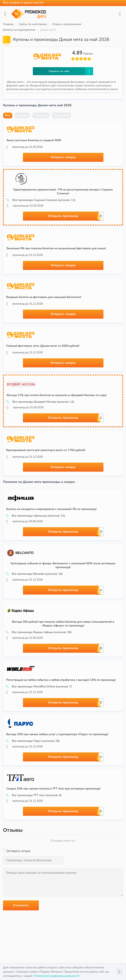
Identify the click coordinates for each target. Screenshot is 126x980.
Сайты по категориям (33, 24)
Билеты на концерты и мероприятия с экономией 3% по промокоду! (51, 509)
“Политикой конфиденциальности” (57, 976)
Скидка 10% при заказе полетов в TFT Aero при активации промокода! (53, 789)
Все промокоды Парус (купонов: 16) (33, 741)
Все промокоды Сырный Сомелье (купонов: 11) (41, 200)
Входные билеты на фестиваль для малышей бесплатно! (44, 297)
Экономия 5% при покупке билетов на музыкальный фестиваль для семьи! (56, 248)
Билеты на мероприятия (19, 30)
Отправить (21, 905)
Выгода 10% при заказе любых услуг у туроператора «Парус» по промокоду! (57, 734)
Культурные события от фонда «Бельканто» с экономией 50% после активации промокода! (63, 565)
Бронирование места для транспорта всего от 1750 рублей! (46, 450)
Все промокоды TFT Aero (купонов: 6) (34, 795)
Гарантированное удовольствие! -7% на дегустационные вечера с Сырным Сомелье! (63, 192)
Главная (8, 24)
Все (8, 115)
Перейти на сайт (71, 71)
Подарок (41, 115)
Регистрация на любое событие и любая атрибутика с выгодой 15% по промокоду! (61, 680)
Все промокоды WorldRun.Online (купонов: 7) (39, 687)
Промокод (61, 115)
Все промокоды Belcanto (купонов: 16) (34, 574)
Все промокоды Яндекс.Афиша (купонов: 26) (39, 632)
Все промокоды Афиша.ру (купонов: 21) (36, 516)
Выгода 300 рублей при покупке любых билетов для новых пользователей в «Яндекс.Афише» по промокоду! (63, 624)
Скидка (22, 115)
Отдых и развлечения (67, 24)
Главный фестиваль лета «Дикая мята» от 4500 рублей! (43, 346)
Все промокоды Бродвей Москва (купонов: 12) (41, 402)
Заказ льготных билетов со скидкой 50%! (34, 140)
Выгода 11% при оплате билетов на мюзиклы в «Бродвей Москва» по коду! (57, 395)
